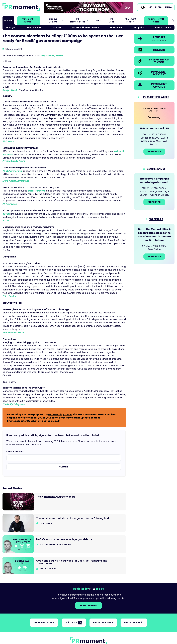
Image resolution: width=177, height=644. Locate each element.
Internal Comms (163, 27)
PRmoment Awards (27, 20)
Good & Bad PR (34, 27)
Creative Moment (53, 20)
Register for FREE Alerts (156, 20)
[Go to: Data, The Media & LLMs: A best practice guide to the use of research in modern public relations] (154, 244)
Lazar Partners (37, 191)
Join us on (74, 623)
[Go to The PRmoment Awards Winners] (64, 502)
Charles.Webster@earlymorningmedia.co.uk (33, 421)
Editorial (8, 20)
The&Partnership (13, 171)
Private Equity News (14, 161)
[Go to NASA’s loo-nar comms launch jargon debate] (64, 544)
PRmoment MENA (103, 623)
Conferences (156, 169)
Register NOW (89, 606)
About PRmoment (44, 623)
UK (150, 7)
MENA (168, 7)
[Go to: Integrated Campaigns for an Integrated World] (154, 192)
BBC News (8, 141)
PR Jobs (112, 20)
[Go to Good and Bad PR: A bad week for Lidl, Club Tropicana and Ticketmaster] (64, 566)
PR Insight (11, 27)
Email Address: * (15, 452)
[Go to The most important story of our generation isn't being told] (64, 523)
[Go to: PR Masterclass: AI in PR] (154, 130)
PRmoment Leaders (130, 20)
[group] (88, 7)
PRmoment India (134, 623)
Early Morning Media (51, 55)
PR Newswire (10, 204)
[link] (88, 7)
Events (98, 20)
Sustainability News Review (86, 27)
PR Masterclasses (78, 20)
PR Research (116, 27)
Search (173, 20)
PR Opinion (139, 27)
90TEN (6, 214)
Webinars (156, 219)
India (158, 7)
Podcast (57, 27)
